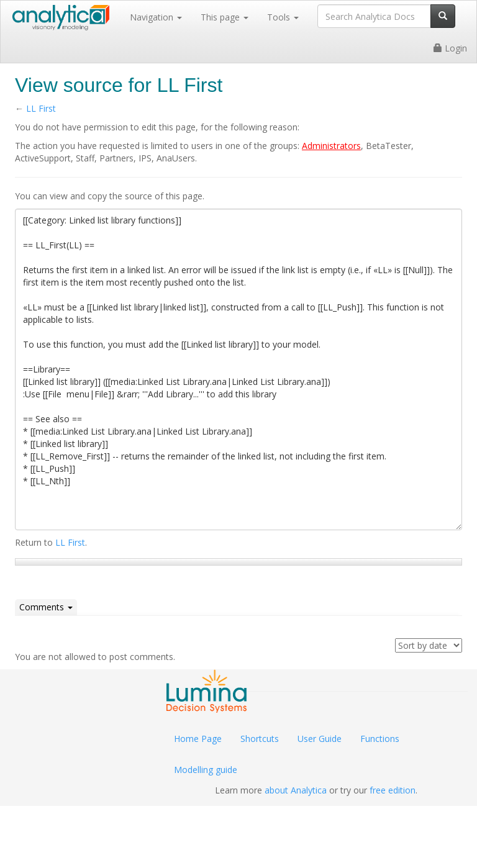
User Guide (320, 739)
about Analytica (296, 790)
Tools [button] (283, 17)
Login (450, 48)
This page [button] (225, 17)
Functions (380, 739)
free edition (393, 790)
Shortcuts (260, 739)
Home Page (198, 739)
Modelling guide (206, 770)
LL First (41, 108)
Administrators (331, 146)
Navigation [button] (156, 17)
